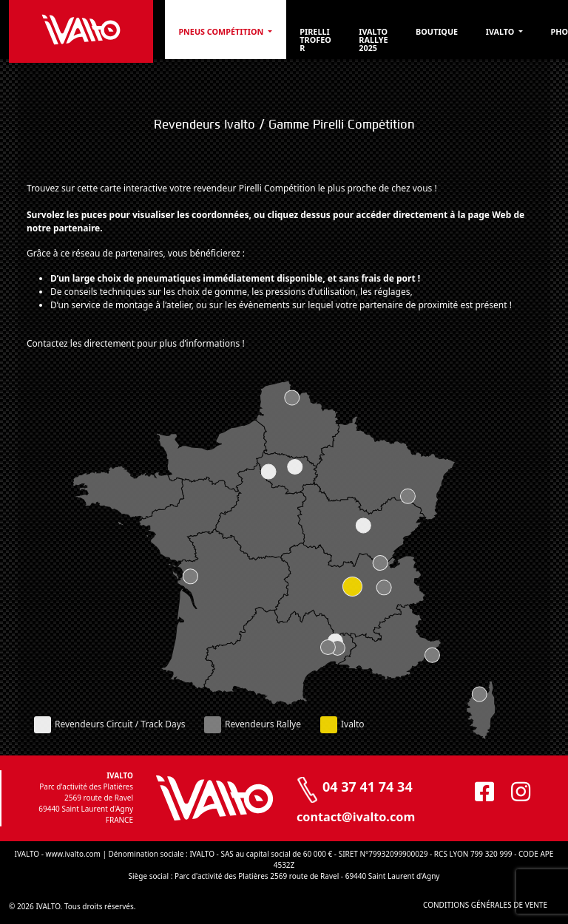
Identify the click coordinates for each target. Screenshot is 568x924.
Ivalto (501, 31)
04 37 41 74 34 (368, 787)
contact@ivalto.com (356, 817)
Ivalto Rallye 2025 (373, 40)
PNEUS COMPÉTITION (222, 31)
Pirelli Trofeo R (315, 40)
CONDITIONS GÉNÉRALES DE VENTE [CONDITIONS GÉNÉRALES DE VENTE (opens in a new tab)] (485, 905)
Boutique (437, 31)
